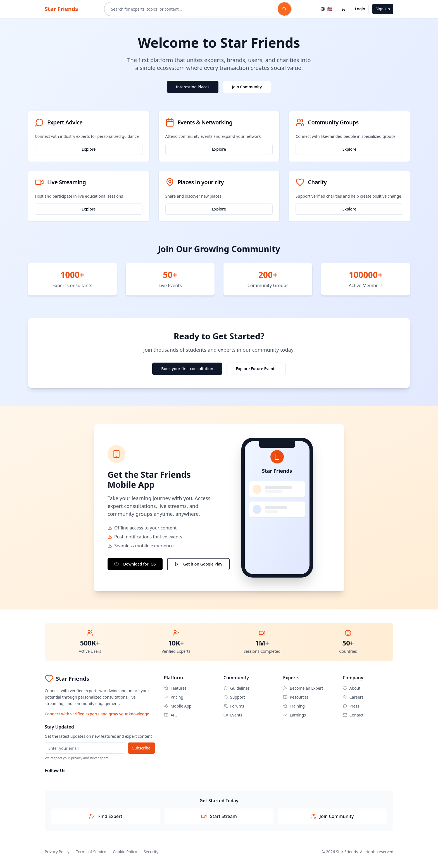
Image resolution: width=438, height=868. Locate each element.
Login (360, 9)
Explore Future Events (256, 369)
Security (151, 852)
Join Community (247, 87)
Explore (89, 149)
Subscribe (141, 748)
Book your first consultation (187, 369)
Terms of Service (91, 852)
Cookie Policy (125, 852)
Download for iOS (135, 564)
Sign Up (383, 9)
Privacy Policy (57, 852)
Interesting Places (193, 87)
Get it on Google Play (198, 564)
